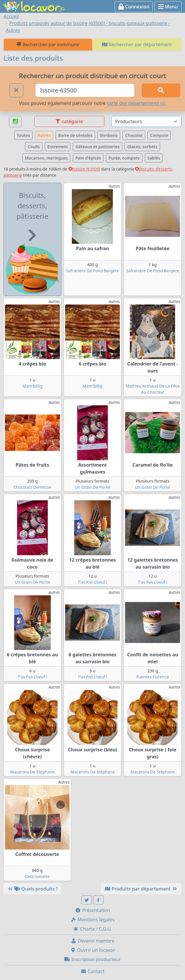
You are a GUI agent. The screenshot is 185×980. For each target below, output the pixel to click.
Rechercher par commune (48, 44)
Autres (44, 135)
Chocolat (134, 135)
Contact (92, 971)
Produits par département (141, 889)
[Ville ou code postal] (85, 90)
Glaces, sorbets (142, 147)
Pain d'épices (88, 158)
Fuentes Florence (153, 677)
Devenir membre (93, 941)
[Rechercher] (161, 90)
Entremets (58, 147)
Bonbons (109, 135)
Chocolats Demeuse (32, 487)
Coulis (34, 147)
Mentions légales (92, 920)
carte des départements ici (136, 103)
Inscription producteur (92, 959)
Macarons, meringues (47, 158)
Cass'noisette (37, 876)
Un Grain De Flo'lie (92, 487)
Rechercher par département (137, 44)
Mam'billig (32, 386)
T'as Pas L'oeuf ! (93, 582)
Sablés (154, 158)
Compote (159, 135)
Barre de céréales (75, 135)
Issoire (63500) (84, 169)
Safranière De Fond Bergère (92, 271)
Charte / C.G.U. (92, 929)
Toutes (23, 135)
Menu (168, 7)
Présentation (92, 910)
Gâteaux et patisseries (97, 147)
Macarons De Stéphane (32, 772)
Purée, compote (124, 158)
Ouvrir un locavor (93, 950)
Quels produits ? (33, 889)
